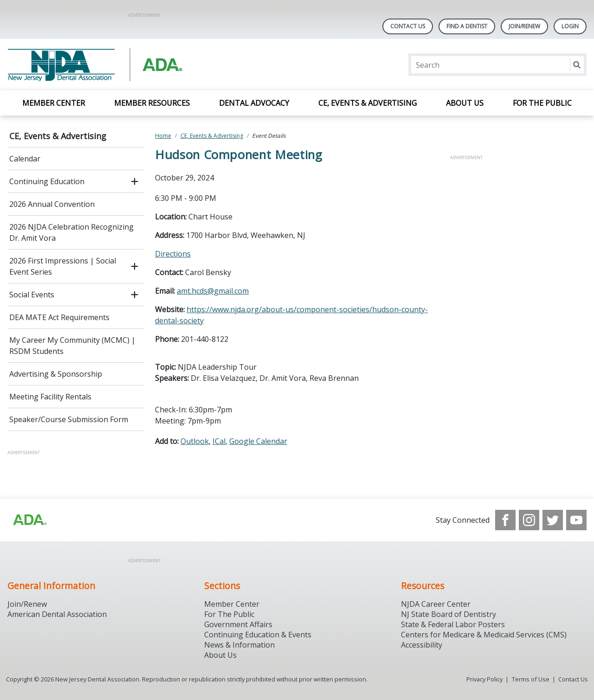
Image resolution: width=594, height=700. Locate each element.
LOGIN (570, 26)
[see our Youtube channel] (576, 520)
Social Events (32, 295)
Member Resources (152, 103)
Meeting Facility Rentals (50, 397)
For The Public (229, 614)
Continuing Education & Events (258, 635)
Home (163, 136)
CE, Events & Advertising (368, 103)
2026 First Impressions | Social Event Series (63, 266)
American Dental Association (57, 614)
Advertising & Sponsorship (56, 374)
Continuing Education (47, 181)
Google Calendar (258, 441)
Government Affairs (238, 624)
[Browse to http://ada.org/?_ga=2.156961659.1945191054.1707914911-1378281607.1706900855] (29, 520)
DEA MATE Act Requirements (59, 317)
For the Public (542, 103)
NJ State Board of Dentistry (449, 614)
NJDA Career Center (436, 604)
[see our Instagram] (529, 520)
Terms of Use (531, 679)
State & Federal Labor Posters (453, 624)
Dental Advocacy (254, 103)
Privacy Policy (484, 679)
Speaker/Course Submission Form (69, 419)
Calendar (25, 159)
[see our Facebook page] (505, 520)
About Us (465, 103)
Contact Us (408, 26)
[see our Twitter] (553, 520)
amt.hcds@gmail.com (213, 291)
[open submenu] (135, 181)
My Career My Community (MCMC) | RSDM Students (72, 346)
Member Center (54, 103)
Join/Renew (524, 26)
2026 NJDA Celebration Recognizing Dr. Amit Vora (71, 232)
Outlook (195, 441)
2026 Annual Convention (52, 204)
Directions (173, 254)
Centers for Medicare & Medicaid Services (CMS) (484, 635)
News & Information (239, 645)
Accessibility (422, 645)
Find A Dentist (467, 26)
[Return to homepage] (127, 65)
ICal (219, 441)
